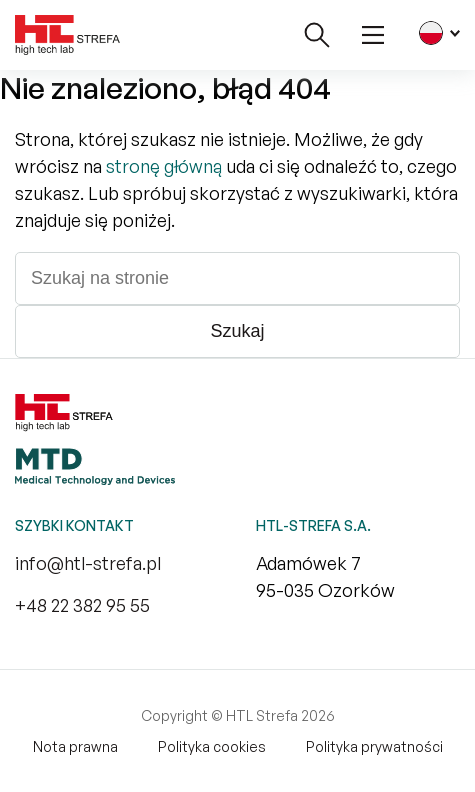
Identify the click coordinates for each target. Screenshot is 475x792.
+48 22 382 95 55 (82, 605)
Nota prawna (75, 746)
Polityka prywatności (374, 746)
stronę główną (164, 166)
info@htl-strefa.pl (88, 563)
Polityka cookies (212, 746)
